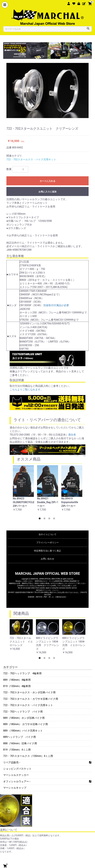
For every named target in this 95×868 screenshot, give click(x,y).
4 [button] (55, 519)
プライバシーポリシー (47, 542)
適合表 (72, 435)
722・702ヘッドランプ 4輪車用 (22, 673)
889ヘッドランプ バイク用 (19, 737)
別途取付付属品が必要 (56, 305)
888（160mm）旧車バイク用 (20, 743)
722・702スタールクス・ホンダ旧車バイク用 (29, 692)
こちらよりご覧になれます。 (26, 389)
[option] (47, 90)
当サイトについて (47, 534)
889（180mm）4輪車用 (17, 680)
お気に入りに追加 (47, 192)
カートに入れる (47, 181)
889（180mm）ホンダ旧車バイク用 (24, 718)
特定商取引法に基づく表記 (47, 551)
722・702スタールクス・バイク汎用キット (28, 705)
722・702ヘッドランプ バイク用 (23, 712)
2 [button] (45, 519)
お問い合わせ (47, 559)
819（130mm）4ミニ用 (17, 750)
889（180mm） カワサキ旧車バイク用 (26, 724)
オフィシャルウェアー (17, 781)
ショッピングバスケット (17, 769)
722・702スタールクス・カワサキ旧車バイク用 (31, 699)
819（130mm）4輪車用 (17, 686)
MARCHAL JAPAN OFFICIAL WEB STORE (47, 574)
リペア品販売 (12, 762)
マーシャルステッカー (16, 775)
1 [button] (40, 519)
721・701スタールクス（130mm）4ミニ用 (28, 756)
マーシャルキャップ (15, 788)
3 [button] (50, 519)
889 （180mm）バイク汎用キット (23, 731)
